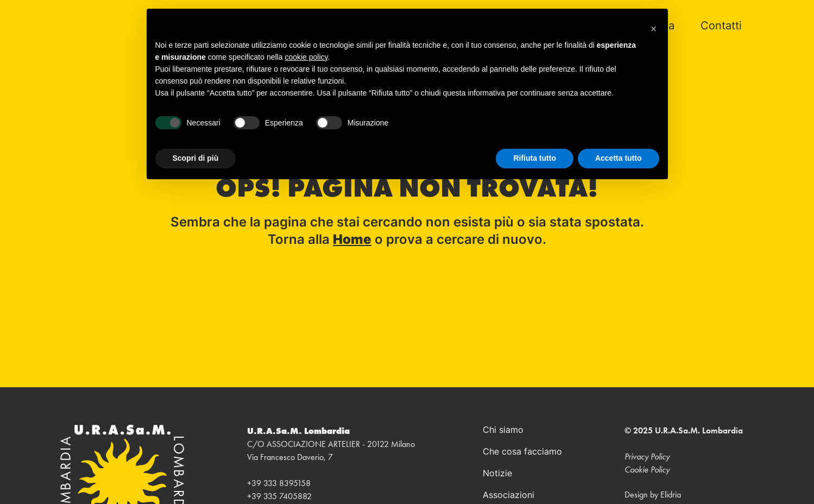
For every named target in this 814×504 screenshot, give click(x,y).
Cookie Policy (647, 470)
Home (352, 241)
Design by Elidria (653, 494)
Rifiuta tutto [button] (535, 158)
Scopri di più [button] (196, 158)
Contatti (721, 27)
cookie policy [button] (306, 57)
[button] (654, 26)
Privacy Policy (647, 456)
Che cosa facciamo (522, 452)
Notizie (497, 474)
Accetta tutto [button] (619, 158)
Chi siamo (503, 431)
